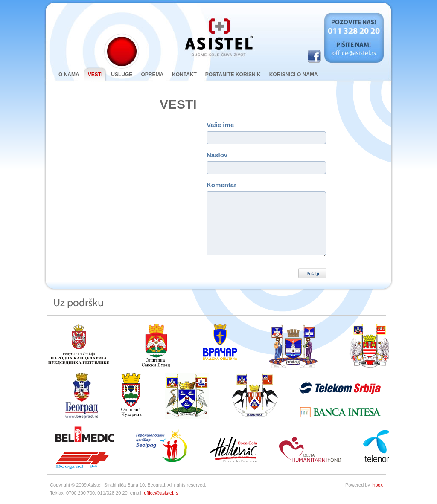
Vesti (93, 75)
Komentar (221, 185)
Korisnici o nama (294, 75)
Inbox (377, 485)
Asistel (218, 38)
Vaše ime (220, 125)
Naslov (217, 155)
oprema (152, 75)
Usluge (122, 75)
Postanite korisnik (233, 75)
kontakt (184, 75)
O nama (69, 75)
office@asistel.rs (161, 493)
